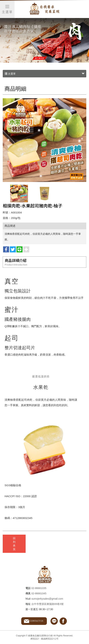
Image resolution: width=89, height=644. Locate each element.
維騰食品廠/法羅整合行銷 (44, 9)
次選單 (44, 74)
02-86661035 (39, 588)
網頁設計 (35, 639)
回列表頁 (14, 544)
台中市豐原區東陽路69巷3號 (47, 604)
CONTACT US (37, 621)
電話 (28, 588)
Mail (28, 599)
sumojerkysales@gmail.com (47, 599)
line (54, 621)
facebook (63, 621)
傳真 (28, 594)
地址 (28, 604)
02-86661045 (39, 593)
